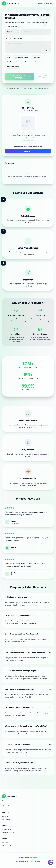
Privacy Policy (7, 830)
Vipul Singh (33, 858)
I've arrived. (37, 57)
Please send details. (13, 67)
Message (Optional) (14, 39)
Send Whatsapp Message (21, 77)
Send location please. (14, 62)
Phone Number (11, 27)
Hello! (9, 57)
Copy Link (43, 77)
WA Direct (6, 843)
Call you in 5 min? (30, 62)
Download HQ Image (28, 141)
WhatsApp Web (8, 846)
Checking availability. (22, 57)
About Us (5, 816)
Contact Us (6, 819)
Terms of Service (8, 833)
